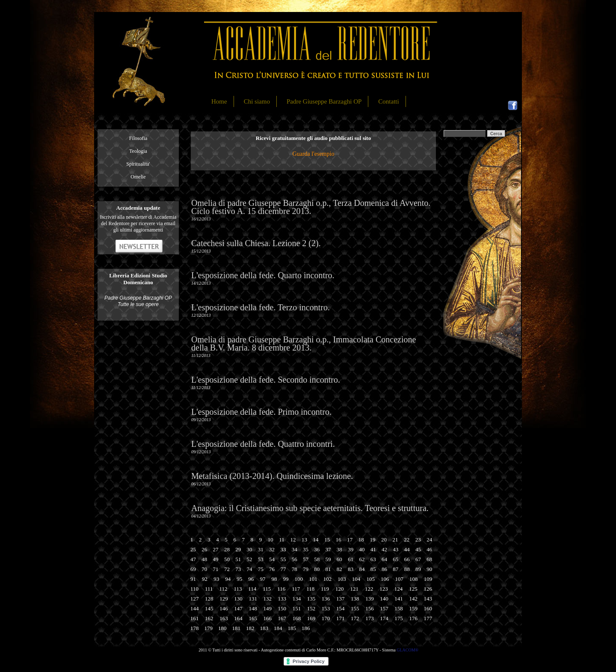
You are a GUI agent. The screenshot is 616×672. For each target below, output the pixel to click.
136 (326, 599)
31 (261, 549)
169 (311, 618)
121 (354, 589)
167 (282, 618)
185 (292, 628)
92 (205, 579)
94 (228, 579)
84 (362, 569)
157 (384, 608)
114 (252, 589)
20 (384, 540)
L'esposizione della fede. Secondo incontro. (266, 380)
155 (355, 608)
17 (350, 540)
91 (193, 579)
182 (250, 628)
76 (272, 569)
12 (293, 540)
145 (209, 608)
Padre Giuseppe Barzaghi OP (324, 101)
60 (339, 559)
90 (429, 569)
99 (286, 579)
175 (399, 618)
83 (351, 569)
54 (272, 559)
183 (264, 628)
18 (361, 540)
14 (316, 540)
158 (399, 608)
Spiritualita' (138, 164)
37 (328, 549)
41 (373, 549)
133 (282, 599)
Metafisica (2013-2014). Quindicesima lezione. (272, 476)
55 (283, 559)
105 (370, 579)
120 (340, 589)
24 (429, 540)
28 (227, 549)
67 (418, 559)
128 (209, 599)
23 (418, 540)
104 (356, 579)
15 (327, 540)
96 (251, 579)
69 (193, 569)
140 (384, 599)
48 (204, 559)
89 (418, 569)
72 (227, 569)
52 (249, 559)
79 (306, 569)
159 (413, 608)
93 (216, 579)
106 (385, 579)
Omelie (138, 177)
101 (313, 579)
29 (238, 549)
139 (370, 599)
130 (238, 599)
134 (297, 599)
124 (399, 589)
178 (195, 628)
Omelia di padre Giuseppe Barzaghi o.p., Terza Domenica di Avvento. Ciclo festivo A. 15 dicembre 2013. (311, 207)
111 (209, 589)
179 (209, 628)
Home (219, 101)
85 (373, 569)
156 (370, 608)
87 (395, 569)
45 (418, 549)
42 (384, 549)
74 (249, 569)
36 (317, 549)
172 (355, 618)
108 (414, 579)
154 (341, 608)
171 (341, 618)
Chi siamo (257, 101)
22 (407, 540)
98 (274, 579)
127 (195, 599)
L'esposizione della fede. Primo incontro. (261, 412)
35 (306, 549)
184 (278, 628)
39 (351, 549)
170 (326, 618)
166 (267, 618)
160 (428, 608)
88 (407, 569)
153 (326, 608)
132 (267, 599)
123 (384, 589)
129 (224, 599)
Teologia (138, 151)
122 (369, 589)
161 (195, 618)
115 (267, 589)
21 (395, 540)
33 (283, 549)
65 (395, 559)
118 (310, 589)
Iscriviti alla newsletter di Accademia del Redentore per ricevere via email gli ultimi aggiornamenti (138, 223)
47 (193, 559)
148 (253, 608)
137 (341, 599)
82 (339, 569)
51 (238, 559)
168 (297, 618)
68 (429, 559)
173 (370, 618)
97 (262, 579)
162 (209, 618)
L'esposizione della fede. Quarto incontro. (263, 275)
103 (342, 579)
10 (271, 540)
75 (261, 569)
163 (224, 618)
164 (238, 618)
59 (328, 559)
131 (253, 599)
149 (267, 608)
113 (238, 589)
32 (272, 549)
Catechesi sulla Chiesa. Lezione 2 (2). (256, 243)
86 (384, 569)
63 (373, 559)
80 (317, 569)
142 (413, 599)
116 (281, 589)
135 (311, 599)
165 (253, 618)
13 (304, 540)
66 (407, 559)
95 (239, 579)
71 (216, 569)
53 (261, 559)
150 (282, 608)
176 (413, 618)
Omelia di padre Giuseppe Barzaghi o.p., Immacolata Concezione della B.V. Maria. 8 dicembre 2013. (304, 343)
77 (283, 569)
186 (306, 628)
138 (355, 599)
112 (223, 589)
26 (204, 549)
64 (384, 559)
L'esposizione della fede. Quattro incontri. (263, 444)
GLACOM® (407, 650)
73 (238, 569)
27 (216, 549)
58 (317, 559)
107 (400, 579)
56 (295, 559)
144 (195, 608)
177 (428, 618)
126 (428, 589)
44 (407, 549)
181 (237, 628)
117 (296, 589)
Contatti (388, 101)
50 (227, 559)
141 (399, 599)
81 (328, 569)
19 (372, 540)
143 (428, 599)
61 (351, 559)
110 (194, 589)
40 (362, 549)
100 (299, 579)
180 (222, 628)
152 (311, 608)
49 (216, 559)
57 (306, 559)
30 (249, 549)
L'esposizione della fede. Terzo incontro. (261, 307)
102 (328, 579)
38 (339, 549)
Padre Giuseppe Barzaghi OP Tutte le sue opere (138, 301)
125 (413, 589)
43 (395, 549)
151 (297, 608)
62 (362, 559)
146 (224, 608)
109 (428, 579)
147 (238, 608)
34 (295, 549)
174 (384, 618)
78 (295, 569)
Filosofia (138, 138)
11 (282, 540)
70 (204, 569)
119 (325, 589)
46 (429, 549)
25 (193, 549)
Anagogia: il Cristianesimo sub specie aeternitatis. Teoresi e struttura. (310, 508)
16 (339, 540)
